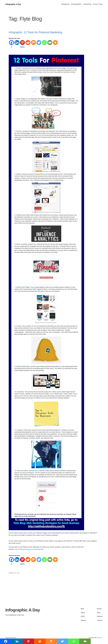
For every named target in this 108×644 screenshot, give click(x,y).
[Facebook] (11, 44)
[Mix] (33, 43)
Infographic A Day (13, 4)
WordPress (100, 638)
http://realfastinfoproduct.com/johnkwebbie (29, 549)
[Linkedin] (17, 43)
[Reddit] (28, 43)
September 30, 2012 (14, 573)
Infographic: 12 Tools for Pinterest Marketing (36, 32)
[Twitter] (39, 43)
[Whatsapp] (44, 43)
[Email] (50, 43)
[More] (55, 43)
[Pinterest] (22, 44)
